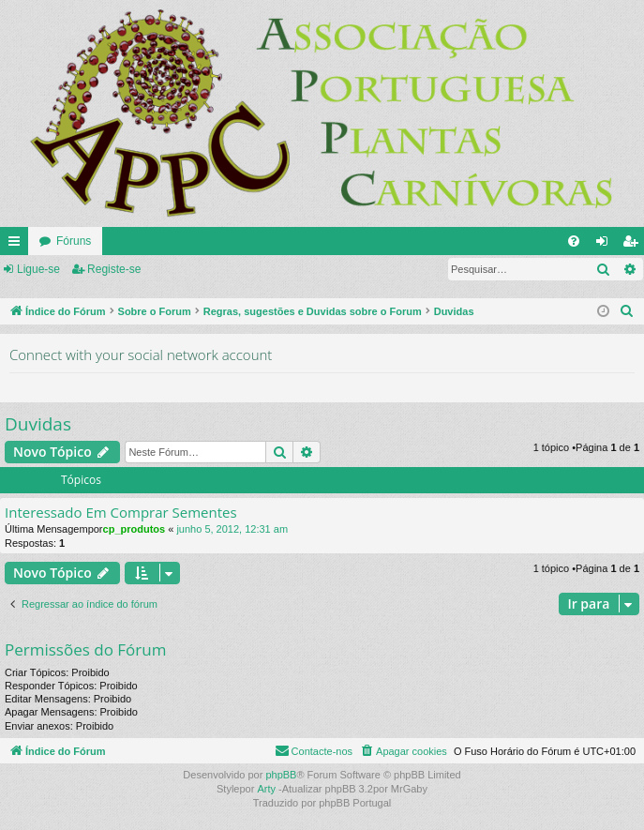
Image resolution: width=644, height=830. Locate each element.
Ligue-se (38, 269)
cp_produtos (135, 529)
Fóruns (74, 241)
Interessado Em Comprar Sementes (121, 513)
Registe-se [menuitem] (634, 245)
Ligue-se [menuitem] (606, 245)
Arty (266, 789)
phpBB (281, 775)
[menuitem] (574, 241)
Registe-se (114, 269)
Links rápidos (18, 245)
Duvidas (38, 424)
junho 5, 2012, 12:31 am (232, 529)
